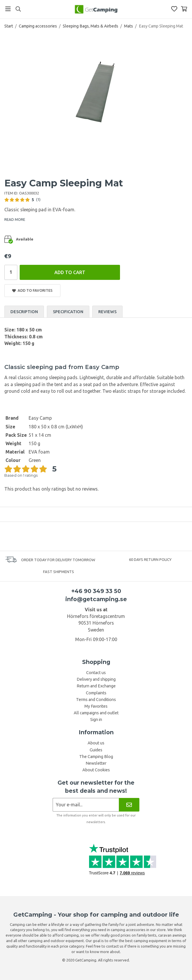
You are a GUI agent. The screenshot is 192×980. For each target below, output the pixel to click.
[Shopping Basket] (184, 9)
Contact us (96, 673)
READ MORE (15, 219)
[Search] (18, 9)
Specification (68, 312)
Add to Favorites (32, 290)
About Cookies (96, 770)
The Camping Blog (96, 757)
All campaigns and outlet (96, 713)
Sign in (96, 720)
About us (96, 743)
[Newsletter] (129, 805)
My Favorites (96, 706)
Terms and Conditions (96, 700)
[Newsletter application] (86, 805)
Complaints (96, 693)
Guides (96, 750)
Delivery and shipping (96, 679)
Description (24, 312)
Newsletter (96, 763)
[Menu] (8, 9)
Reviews (107, 312)
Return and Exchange (96, 686)
